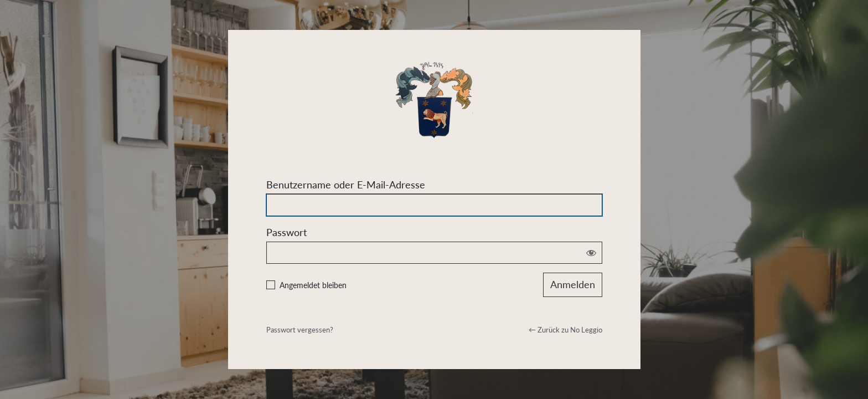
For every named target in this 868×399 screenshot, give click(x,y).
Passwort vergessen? (300, 330)
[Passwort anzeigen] (591, 253)
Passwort (286, 232)
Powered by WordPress (434, 96)
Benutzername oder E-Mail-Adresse (346, 185)
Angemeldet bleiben (313, 285)
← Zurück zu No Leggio (565, 330)
